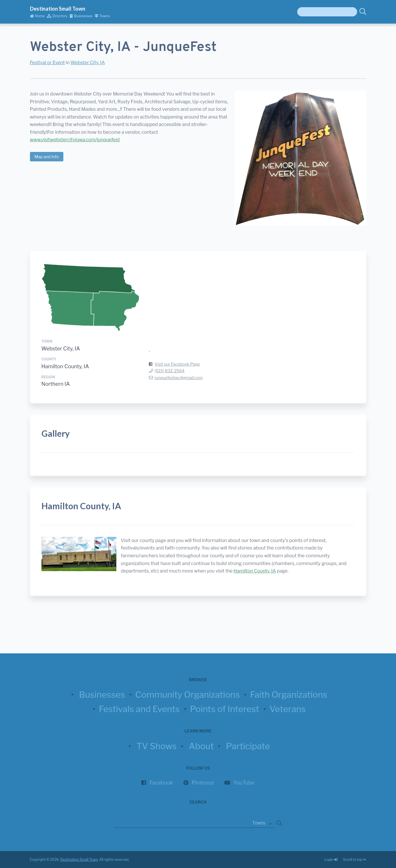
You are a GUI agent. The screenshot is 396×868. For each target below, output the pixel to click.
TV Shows (156, 746)
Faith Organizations (289, 695)
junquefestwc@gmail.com (179, 378)
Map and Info (47, 157)
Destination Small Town (58, 9)
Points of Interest (225, 709)
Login (331, 860)
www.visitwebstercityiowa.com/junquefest (75, 140)
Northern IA (56, 384)
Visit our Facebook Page (177, 364)
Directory (57, 16)
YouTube (244, 783)
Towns (102, 16)
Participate (248, 746)
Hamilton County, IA (65, 366)
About (201, 746)
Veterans (288, 709)
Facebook (161, 783)
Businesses (81, 16)
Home (37, 16)
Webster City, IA (88, 63)
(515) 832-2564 (170, 371)
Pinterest (203, 783)
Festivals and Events (139, 709)
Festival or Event (47, 63)
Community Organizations (188, 695)
